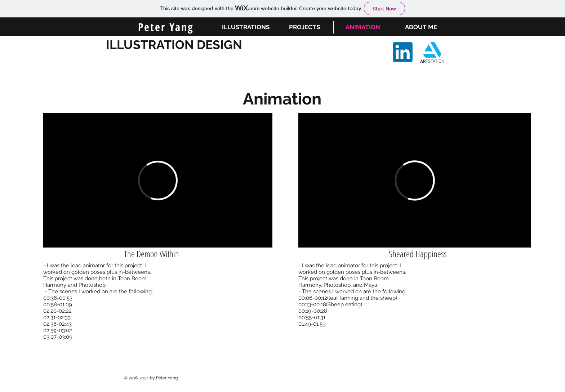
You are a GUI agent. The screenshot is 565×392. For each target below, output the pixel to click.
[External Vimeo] (158, 180)
